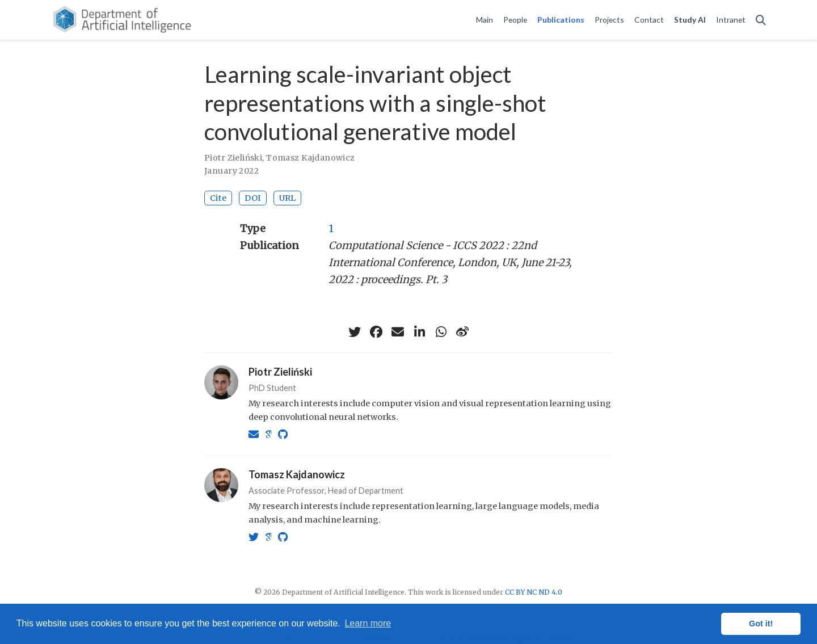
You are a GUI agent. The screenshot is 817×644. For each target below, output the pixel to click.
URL (287, 198)
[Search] (761, 20)
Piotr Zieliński (233, 158)
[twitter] (355, 332)
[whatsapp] (441, 332)
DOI (253, 198)
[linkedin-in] (419, 332)
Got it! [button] (761, 624)
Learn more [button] (368, 623)
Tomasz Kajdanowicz (311, 158)
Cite (218, 198)
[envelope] (398, 332)
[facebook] (376, 332)
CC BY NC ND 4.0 (534, 592)
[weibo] (462, 332)
